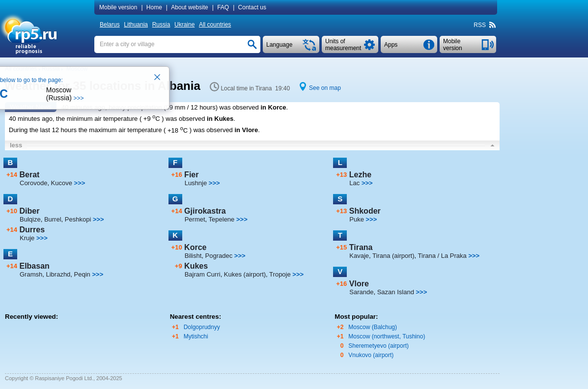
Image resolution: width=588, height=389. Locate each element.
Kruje (27, 238)
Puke (357, 219)
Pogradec (219, 256)
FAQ (223, 7)
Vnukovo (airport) (371, 355)
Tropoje (280, 274)
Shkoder (365, 211)
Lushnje (196, 183)
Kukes (196, 266)
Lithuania (136, 25)
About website (189, 7)
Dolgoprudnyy (202, 327)
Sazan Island (396, 292)
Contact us (252, 7)
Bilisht (193, 256)
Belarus (110, 25)
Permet (195, 219)
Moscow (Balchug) (373, 327)
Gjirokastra (205, 211)
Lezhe (360, 175)
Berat (29, 175)
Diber (29, 211)
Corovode (33, 183)
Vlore (359, 284)
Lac (354, 183)
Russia (161, 25)
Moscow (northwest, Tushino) (387, 336)
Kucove (62, 183)
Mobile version (118, 7)
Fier (191, 175)
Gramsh (31, 274)
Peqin (82, 274)
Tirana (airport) (393, 256)
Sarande (361, 292)
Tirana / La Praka (442, 256)
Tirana (361, 247)
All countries (215, 25)
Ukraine (184, 25)
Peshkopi (78, 219)
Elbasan (34, 266)
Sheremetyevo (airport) (378, 346)
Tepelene (222, 219)
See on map (325, 88)
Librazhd (58, 274)
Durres (32, 230)
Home (154, 7)
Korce (195, 247)
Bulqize (30, 219)
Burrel (53, 219)
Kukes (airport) (245, 274)
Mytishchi (196, 336)
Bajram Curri (203, 274)
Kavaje (359, 256)
